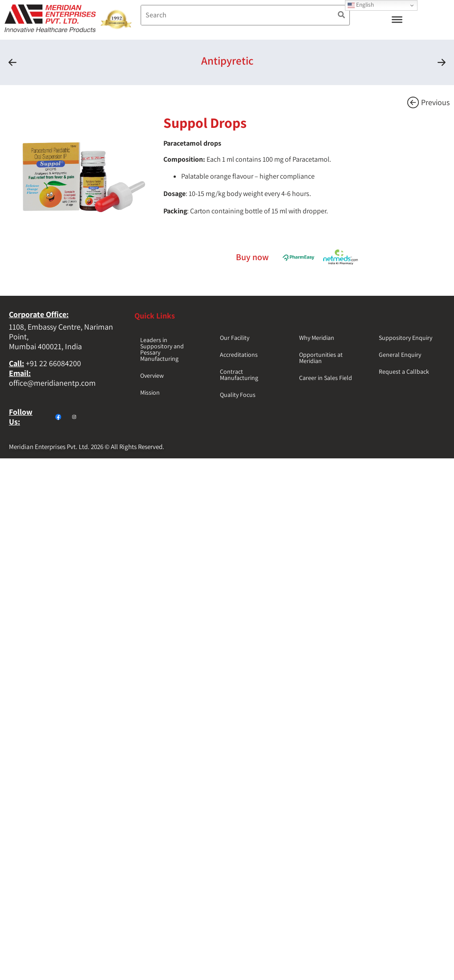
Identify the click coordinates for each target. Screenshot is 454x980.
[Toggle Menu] (397, 20)
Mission (150, 392)
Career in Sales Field (326, 378)
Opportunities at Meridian (321, 358)
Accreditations (239, 355)
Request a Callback (404, 372)
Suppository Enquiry (405, 338)
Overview (152, 376)
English (361, 5)
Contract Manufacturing (239, 375)
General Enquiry (400, 355)
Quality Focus (238, 395)
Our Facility (235, 338)
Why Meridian (317, 338)
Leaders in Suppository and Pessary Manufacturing (162, 349)
